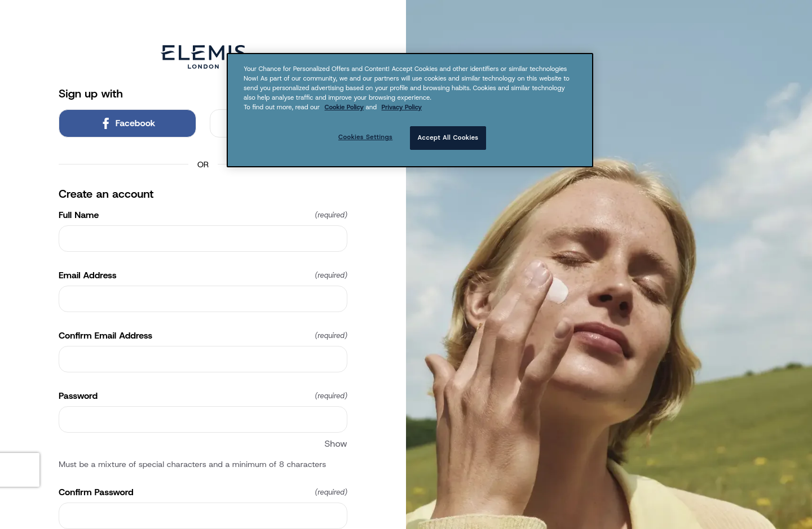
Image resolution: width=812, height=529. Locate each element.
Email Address (203, 275)
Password (203, 396)
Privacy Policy (402, 107)
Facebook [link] (128, 123)
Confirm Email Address (203, 336)
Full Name (203, 215)
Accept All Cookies (448, 137)
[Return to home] (203, 57)
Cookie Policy (344, 107)
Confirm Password (203, 492)
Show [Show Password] (336, 444)
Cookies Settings (365, 137)
